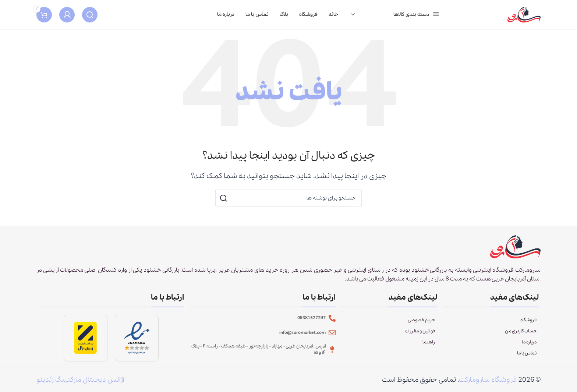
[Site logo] (524, 16)
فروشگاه (528, 324)
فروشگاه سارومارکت (488, 384)
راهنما (429, 346)
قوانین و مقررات (420, 335)
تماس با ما (527, 357)
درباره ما (529, 346)
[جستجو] (90, 17)
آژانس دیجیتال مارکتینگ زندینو (80, 384)
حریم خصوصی (421, 324)
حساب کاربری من (521, 335)
